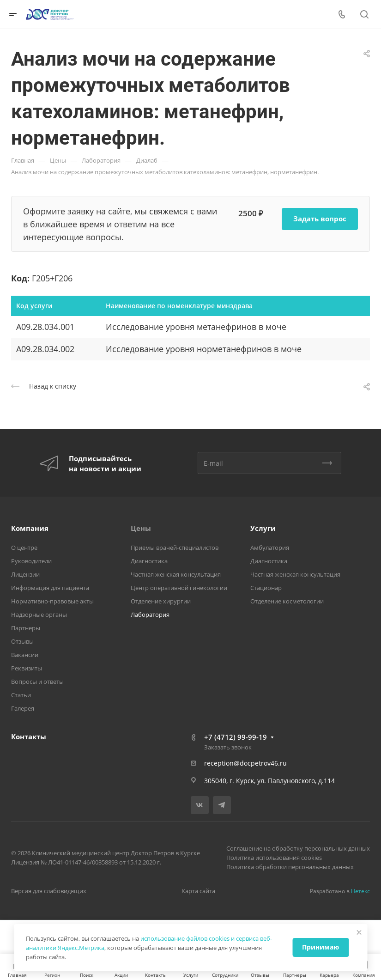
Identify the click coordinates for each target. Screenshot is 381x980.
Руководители (31, 561)
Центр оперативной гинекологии (179, 588)
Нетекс (360, 891)
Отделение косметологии (287, 601)
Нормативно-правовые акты (52, 601)
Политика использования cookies (274, 858)
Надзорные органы (39, 615)
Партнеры (26, 628)
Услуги (263, 528)
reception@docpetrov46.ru (245, 763)
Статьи (21, 695)
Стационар (266, 588)
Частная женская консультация (176, 574)
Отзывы (22, 641)
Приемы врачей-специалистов (175, 548)
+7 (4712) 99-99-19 (236, 737)
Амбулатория (270, 548)
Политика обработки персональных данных (290, 867)
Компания (30, 528)
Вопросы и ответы (37, 682)
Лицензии (25, 574)
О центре (24, 548)
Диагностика (149, 561)
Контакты (29, 737)
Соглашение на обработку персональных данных (298, 848)
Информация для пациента (50, 588)
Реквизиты (27, 668)
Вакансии (25, 655)
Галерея (23, 708)
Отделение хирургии (161, 601)
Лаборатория (150, 615)
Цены (141, 528)
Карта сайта (198, 891)
